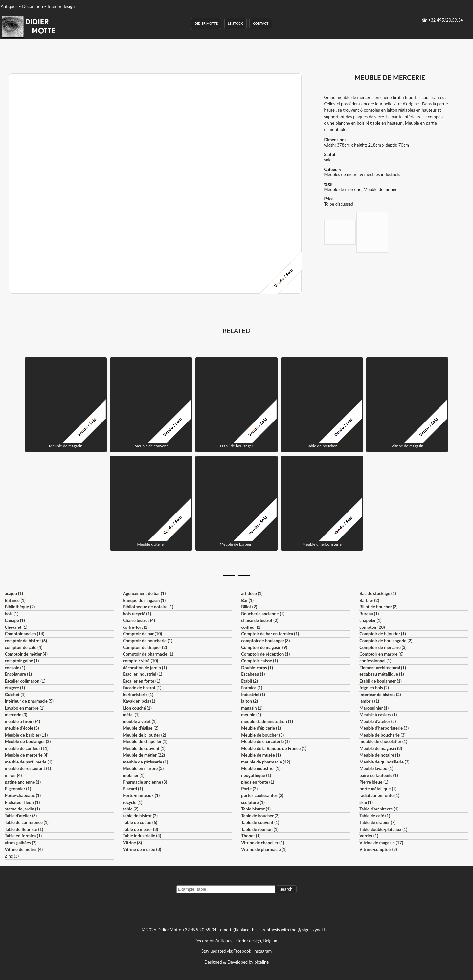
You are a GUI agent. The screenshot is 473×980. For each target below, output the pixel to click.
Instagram (262, 951)
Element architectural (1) (383, 668)
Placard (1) (133, 789)
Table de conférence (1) (26, 822)
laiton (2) (249, 701)
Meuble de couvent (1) (144, 748)
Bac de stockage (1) (378, 593)
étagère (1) (15, 688)
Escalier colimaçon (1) (25, 681)
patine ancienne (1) (23, 782)
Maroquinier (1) (374, 708)
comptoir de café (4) (23, 647)
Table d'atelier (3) (21, 816)
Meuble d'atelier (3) (378, 721)
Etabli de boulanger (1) (381, 681)
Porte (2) (249, 789)
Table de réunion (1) (260, 829)
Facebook (242, 951)
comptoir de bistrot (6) (26, 641)
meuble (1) (251, 715)
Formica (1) (252, 688)
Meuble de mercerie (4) (26, 755)
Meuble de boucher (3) (262, 735)
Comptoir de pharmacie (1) (148, 654)
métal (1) (131, 715)
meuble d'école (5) (22, 728)
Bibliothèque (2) (20, 607)
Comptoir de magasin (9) (264, 647)
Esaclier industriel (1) (142, 674)
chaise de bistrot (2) (260, 620)
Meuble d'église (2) (141, 728)
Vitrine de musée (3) (142, 849)
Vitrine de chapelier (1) (263, 843)
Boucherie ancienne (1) (263, 614)
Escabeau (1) (253, 674)
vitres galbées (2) (21, 843)
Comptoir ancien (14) (24, 634)
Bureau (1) (369, 614)
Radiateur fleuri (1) (22, 802)
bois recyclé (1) (137, 614)
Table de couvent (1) (260, 822)
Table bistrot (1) (256, 809)
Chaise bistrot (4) (139, 620)
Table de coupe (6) (140, 822)
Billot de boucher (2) (378, 607)
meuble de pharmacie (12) (266, 762)
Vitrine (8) (132, 843)
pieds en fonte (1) (258, 782)
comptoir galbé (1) (22, 661)
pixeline (261, 962)
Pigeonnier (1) (18, 789)
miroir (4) (13, 775)
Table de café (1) (375, 816)
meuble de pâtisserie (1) (145, 762)
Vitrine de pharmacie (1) (264, 849)
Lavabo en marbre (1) (24, 708)
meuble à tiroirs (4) (22, 721)
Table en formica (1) (23, 836)
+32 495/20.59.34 (446, 20)
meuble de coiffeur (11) (26, 748)
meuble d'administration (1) (267, 721)
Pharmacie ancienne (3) (145, 782)
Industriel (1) (253, 695)
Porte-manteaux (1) (141, 795)
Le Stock (236, 23)
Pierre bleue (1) (374, 782)
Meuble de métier (380, 189)
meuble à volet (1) (140, 721)
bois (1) (11, 614)
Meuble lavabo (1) (376, 768)
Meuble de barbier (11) (26, 735)
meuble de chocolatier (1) (383, 741)
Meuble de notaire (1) (380, 755)
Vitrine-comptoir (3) (378, 849)
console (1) (15, 668)
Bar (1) (247, 600)
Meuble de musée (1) (261, 755)
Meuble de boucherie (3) (382, 735)
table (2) (131, 809)
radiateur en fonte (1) (379, 795)
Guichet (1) (15, 695)
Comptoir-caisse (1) (259, 661)
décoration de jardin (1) (145, 668)
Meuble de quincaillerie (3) (384, 762)
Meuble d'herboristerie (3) (384, 728)
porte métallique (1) (378, 789)
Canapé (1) (15, 620)
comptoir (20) (372, 627)
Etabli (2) (249, 681)
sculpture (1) (253, 802)
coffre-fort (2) (136, 627)
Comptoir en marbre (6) (381, 654)
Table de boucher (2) (260, 816)
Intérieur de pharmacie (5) (29, 701)
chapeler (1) (370, 620)
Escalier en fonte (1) (141, 681)
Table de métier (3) (140, 829)
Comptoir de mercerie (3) (383, 647)
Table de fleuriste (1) (24, 829)
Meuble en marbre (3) (143, 768)
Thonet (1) (251, 836)
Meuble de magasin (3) (381, 748)
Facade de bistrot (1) (142, 688)
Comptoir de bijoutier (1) (383, 634)
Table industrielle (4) (142, 836)
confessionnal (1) (375, 661)
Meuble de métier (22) (144, 755)
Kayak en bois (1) (139, 701)
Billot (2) (249, 607)
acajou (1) (14, 593)
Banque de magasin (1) (144, 600)
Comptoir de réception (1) (265, 654)
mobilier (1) (134, 775)
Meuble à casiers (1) (378, 715)
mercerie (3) (16, 715)
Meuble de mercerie (343, 189)
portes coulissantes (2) (262, 795)
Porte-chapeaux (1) (23, 795)
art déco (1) (252, 593)
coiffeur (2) (251, 627)
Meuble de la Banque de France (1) (274, 748)
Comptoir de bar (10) (142, 634)
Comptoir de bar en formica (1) (270, 634)
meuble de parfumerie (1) (28, 762)
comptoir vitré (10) (140, 661)
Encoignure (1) (18, 674)
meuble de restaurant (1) (28, 768)
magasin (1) (252, 708)
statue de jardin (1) (22, 809)
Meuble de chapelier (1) (145, 741)
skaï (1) (366, 802)
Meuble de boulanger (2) (28, 741)
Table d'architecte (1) (379, 809)
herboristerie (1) (138, 695)
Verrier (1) (369, 836)
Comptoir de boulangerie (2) (386, 641)
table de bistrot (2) (140, 816)
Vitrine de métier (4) (24, 849)
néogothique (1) (256, 775)
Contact (261, 23)
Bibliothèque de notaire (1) (148, 607)
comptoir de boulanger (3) (265, 641)
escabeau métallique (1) (382, 674)
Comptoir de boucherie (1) (148, 641)
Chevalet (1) (16, 627)
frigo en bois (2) (374, 688)
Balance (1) (15, 600)
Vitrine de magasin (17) (381, 843)
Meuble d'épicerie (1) (261, 728)
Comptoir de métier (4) (26, 654)
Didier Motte (206, 23)
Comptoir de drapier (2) (145, 647)
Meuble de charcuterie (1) (265, 741)
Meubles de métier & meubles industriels (362, 174)
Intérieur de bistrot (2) (380, 695)
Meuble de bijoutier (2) (144, 735)
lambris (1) (369, 701)
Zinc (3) (12, 856)
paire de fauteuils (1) (379, 775)
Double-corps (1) (257, 668)
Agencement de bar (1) (144, 593)
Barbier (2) (369, 600)
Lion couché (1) (137, 708)
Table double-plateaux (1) (383, 829)
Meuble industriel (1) (261, 768)
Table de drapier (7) (377, 822)
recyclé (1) (133, 802)
